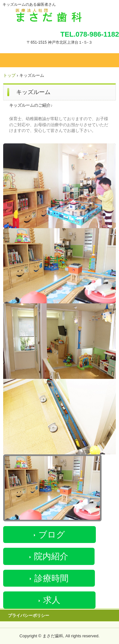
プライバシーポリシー (29, 615)
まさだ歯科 (60, 14)
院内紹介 (51, 556)
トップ (9, 75)
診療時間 (51, 578)
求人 (52, 600)
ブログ (52, 535)
